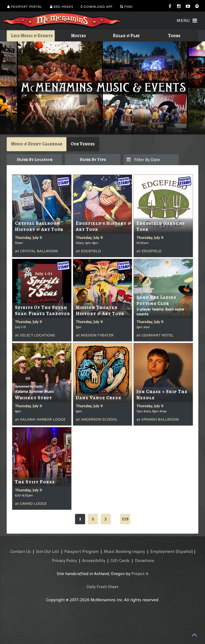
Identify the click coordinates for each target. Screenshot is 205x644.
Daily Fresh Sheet (102, 587)
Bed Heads (62, 7)
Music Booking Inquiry (124, 551)
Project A (140, 574)
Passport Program (81, 551)
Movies (78, 36)
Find (126, 7)
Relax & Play (126, 36)
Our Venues (83, 144)
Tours (174, 36)
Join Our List (48, 551)
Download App (97, 7)
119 (125, 519)
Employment (162, 551)
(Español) (184, 551)
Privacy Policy (64, 560)
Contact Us (20, 551)
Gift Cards (120, 560)
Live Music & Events (32, 36)
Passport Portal (25, 7)
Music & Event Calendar (37, 144)
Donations (145, 560)
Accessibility (94, 560)
